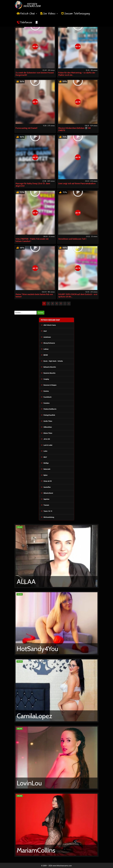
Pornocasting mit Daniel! (26, 128)
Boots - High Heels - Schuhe (53, 361)
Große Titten (48, 421)
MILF (45, 457)
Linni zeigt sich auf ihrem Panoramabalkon (77, 183)
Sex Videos (50, 14)
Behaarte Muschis (50, 367)
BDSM (46, 355)
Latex (45, 451)
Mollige (46, 463)
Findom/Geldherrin (50, 409)
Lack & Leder (48, 445)
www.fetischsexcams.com (62, 866)
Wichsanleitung (49, 517)
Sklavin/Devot (48, 493)
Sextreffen (47, 487)
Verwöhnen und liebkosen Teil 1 (72, 239)
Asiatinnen (47, 337)
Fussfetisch (47, 397)
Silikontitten (48, 427)
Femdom (46, 403)
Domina (46, 391)
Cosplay (46, 379)
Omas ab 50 (48, 481)
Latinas (46, 349)
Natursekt (47, 469)
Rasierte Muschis (49, 373)
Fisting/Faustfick (49, 415)
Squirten (46, 499)
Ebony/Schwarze (49, 343)
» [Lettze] (69, 303)
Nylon (46, 475)
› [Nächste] (65, 303)
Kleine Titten (48, 433)
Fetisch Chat (29, 14)
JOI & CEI (47, 439)
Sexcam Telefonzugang (77, 14)
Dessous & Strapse (50, 385)
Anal (45, 331)
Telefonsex (26, 23)
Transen (46, 505)
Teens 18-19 (48, 511)
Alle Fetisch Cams (50, 325)
